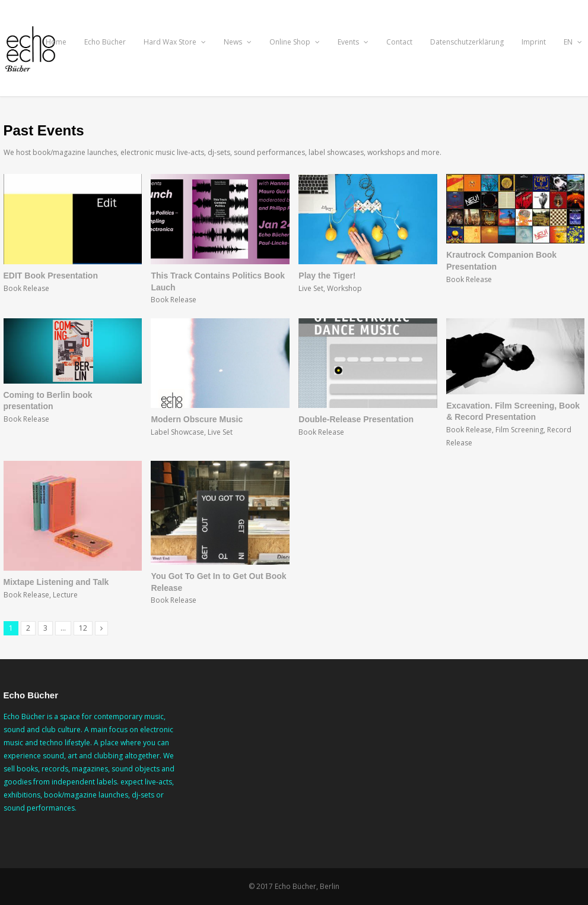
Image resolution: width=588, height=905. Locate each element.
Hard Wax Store (175, 42)
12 (83, 628)
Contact (399, 42)
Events (353, 42)
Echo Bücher (105, 42)
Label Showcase (177, 432)
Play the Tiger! (327, 276)
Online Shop (295, 42)
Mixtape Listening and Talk (56, 582)
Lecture (65, 595)
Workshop (344, 288)
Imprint (534, 42)
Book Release (26, 288)
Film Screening (519, 430)
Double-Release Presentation (356, 419)
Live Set (311, 288)
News (238, 42)
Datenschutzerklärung (467, 42)
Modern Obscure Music (197, 419)
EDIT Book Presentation (51, 276)
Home (56, 42)
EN (573, 42)
